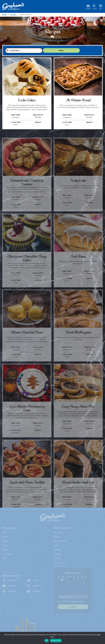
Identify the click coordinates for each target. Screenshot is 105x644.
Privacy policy (56, 641)
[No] (102, 638)
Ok (47, 641)
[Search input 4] (25, 51)
